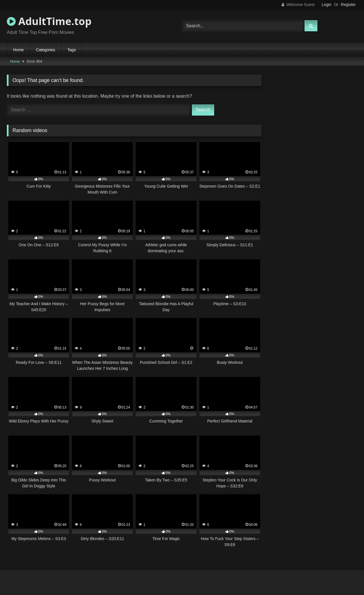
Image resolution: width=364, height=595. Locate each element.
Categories (45, 50)
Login (326, 5)
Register (348, 5)
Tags (72, 50)
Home (18, 50)
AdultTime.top (49, 21)
